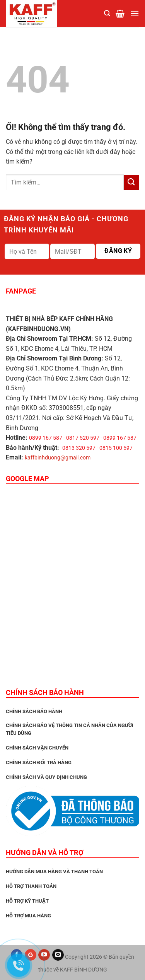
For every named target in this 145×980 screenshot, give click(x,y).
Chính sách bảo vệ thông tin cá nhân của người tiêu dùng (70, 729)
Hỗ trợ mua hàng (28, 916)
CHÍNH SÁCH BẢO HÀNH (34, 711)
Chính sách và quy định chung (46, 777)
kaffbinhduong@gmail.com (58, 458)
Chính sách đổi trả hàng (39, 762)
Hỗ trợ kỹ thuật (27, 901)
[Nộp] (131, 182)
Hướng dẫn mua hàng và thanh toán (54, 872)
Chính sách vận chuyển (37, 748)
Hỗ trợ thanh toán (31, 886)
